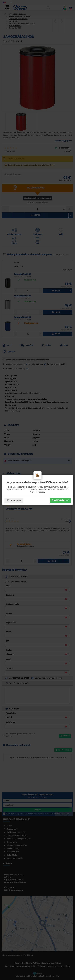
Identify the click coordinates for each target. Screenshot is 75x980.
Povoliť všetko (60, 500)
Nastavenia (14, 500)
